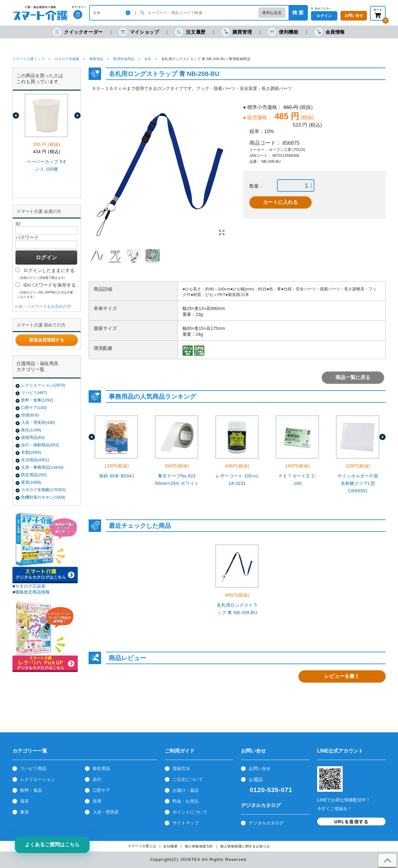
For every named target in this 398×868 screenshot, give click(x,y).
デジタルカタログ (266, 823)
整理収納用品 (124, 59)
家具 (25, 812)
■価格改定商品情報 (31, 592)
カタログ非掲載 (67, 59)
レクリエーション (38, 779)
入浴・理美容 (106, 812)
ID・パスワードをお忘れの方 (45, 306)
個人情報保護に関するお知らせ (245, 846)
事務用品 (96, 59)
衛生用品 (101, 768)
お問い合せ (260, 768)
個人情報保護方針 (199, 846)
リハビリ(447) (34, 393)
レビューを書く (342, 676)
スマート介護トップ (28, 59)
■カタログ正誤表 (29, 586)
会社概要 (170, 846)
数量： (256, 186)
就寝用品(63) (33, 437)
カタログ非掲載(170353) (44, 490)
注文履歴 (190, 32)
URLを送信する (351, 822)
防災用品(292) (34, 475)
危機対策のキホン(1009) (43, 497)
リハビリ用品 (33, 768)
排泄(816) (30, 415)
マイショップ (139, 32)
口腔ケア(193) (34, 408)
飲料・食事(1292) (37, 400)
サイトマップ (186, 823)
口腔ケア (101, 790)
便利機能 (283, 32)
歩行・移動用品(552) (40, 445)
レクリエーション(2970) (43, 385)
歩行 (97, 779)
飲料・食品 (31, 790)
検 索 (298, 13)
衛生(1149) (31, 430)
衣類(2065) (31, 452)
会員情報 (330, 32)
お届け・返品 (186, 790)
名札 (148, 59)
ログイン (324, 16)
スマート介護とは (142, 846)
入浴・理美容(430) (38, 422)
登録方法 (181, 768)
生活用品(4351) (35, 460)
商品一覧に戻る (353, 377)
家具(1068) (31, 482)
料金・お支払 (186, 801)
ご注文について (188, 779)
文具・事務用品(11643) (42, 467)
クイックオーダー (78, 32)
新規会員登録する (47, 340)
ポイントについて (190, 812)
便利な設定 (272, 13)
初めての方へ (323, 8)
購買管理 (237, 32)
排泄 (97, 801)
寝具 (25, 801)
